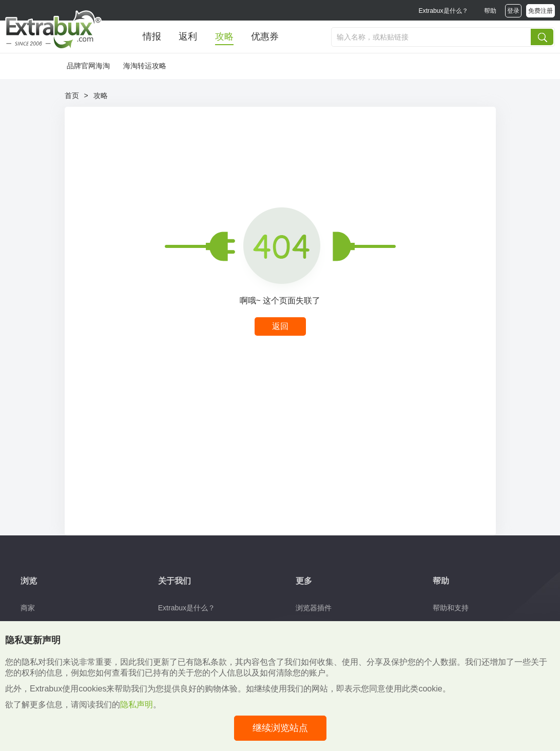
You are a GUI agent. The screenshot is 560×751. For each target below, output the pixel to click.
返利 (188, 36)
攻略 (224, 36)
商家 (28, 608)
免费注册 (540, 11)
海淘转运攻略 (145, 66)
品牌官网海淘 (88, 66)
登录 (513, 11)
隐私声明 (137, 705)
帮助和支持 (451, 608)
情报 (152, 36)
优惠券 (265, 36)
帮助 (490, 11)
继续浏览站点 (280, 728)
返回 (280, 326)
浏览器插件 (314, 608)
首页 (72, 95)
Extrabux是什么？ (443, 11)
